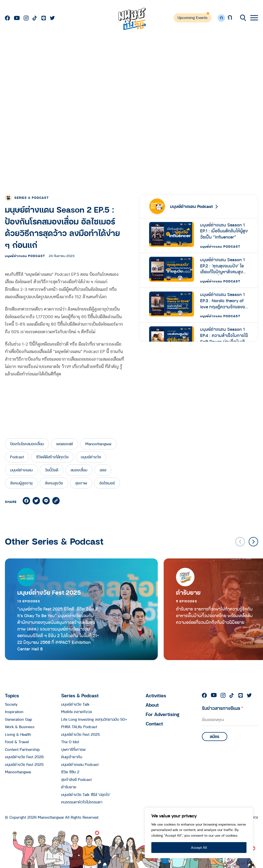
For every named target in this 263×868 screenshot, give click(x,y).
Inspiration (14, 712)
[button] (253, 542)
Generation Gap (18, 719)
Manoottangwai (98, 444)
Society (11, 704)
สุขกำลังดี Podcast (76, 779)
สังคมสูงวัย (54, 483)
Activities (156, 695)
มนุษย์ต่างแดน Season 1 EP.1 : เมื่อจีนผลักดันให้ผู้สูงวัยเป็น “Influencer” (224, 231)
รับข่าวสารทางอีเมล (222, 708)
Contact (154, 724)
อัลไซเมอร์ (107, 483)
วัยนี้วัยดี (52, 470)
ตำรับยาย (69, 787)
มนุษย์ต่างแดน (21, 470)
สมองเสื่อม (79, 470)
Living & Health (18, 734)
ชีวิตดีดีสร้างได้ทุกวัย (52, 457)
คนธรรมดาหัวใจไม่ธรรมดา (82, 802)
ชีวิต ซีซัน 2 (70, 772)
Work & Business (20, 727)
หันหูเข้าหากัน (72, 757)
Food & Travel (17, 742)
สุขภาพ (81, 483)
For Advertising (163, 714)
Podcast (17, 457)
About (152, 705)
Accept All (199, 847)
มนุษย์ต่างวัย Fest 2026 (24, 757)
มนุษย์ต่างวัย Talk (75, 704)
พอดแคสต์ (65, 444)
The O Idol (70, 742)
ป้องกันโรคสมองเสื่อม (27, 444)
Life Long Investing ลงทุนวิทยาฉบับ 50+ (94, 719)
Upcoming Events (193, 18)
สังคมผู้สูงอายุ (21, 483)
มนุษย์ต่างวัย (91, 457)
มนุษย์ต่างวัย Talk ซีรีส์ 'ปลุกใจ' (86, 794)
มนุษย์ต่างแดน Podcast (25, 256)
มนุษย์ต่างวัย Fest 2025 (49, 592)
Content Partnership (22, 749)
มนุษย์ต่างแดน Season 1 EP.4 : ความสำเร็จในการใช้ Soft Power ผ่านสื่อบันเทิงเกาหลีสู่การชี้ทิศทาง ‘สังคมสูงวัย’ (224, 335)
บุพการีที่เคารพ (73, 749)
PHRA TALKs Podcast (79, 727)
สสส (103, 470)
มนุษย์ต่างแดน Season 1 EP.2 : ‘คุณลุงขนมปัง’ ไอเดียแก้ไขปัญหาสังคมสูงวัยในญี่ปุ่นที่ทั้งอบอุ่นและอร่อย (224, 266)
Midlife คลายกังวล (77, 712)
